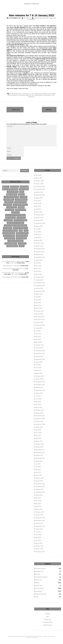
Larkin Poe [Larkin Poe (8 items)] (9, 202)
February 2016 (40, 512)
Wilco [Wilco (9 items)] (22, 246)
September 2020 (40, 359)
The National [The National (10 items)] (21, 238)
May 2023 (38, 269)
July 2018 (38, 430)
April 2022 (38, 305)
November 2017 (40, 453)
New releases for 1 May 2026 (11, 266)
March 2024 (39, 240)
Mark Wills (27, 18)
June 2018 (38, 433)
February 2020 (40, 376)
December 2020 (40, 351)
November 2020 (40, 354)
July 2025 (38, 201)
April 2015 (38, 540)
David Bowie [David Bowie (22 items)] (24, 189)
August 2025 (39, 198)
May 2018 (38, 436)
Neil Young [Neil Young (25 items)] (10, 210)
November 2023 (40, 252)
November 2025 (40, 189)
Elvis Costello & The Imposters (31, 94)
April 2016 (38, 506)
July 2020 (38, 365)
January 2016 (39, 515)
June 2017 (38, 467)
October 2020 (39, 356)
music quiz (39, 586)
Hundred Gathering (42, 577)
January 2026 (39, 184)
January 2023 (39, 280)
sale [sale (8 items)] (26, 231)
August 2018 (39, 427)
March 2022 (39, 308)
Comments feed (48, 622)
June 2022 (38, 300)
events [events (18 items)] (21, 194)
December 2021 (40, 317)
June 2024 (38, 232)
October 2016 (39, 489)
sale (37, 597)
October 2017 (39, 455)
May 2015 (38, 538)
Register (48, 614)
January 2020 (39, 379)
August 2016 (39, 495)
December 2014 (40, 552)
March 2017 (39, 475)
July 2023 (38, 263)
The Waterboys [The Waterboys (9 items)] (11, 243)
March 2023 (39, 274)
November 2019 (40, 385)
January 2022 (39, 314)
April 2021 (38, 339)
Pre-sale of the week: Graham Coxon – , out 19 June (15, 262)
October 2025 (39, 192)
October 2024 (39, 221)
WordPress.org (48, 625)
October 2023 (39, 254)
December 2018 (40, 416)
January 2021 (39, 348)
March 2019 (39, 407)
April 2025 (38, 209)
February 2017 (40, 478)
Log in (48, 617)
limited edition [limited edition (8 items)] (20, 202)
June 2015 (38, 535)
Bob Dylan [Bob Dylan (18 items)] (24, 187)
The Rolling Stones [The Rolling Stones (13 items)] (15, 241)
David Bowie (14, 94)
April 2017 (38, 472)
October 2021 (39, 322)
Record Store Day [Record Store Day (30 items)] (20, 228)
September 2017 (40, 458)
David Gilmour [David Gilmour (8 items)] (13, 192)
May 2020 (38, 371)
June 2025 (38, 204)
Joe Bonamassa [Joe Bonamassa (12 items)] (21, 200)
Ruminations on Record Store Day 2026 (15, 269)
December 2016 (40, 484)
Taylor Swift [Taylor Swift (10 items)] (10, 238)
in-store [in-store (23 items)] (23, 197)
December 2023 (40, 249)
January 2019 (39, 413)
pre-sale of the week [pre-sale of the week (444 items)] (15, 223)
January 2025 (39, 218)
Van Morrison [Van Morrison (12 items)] (12, 246)
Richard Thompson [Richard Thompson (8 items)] (10, 231)
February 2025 (40, 215)
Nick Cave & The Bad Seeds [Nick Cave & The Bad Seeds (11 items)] (15, 215)
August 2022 (39, 294)
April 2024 (38, 237)
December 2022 (40, 283)
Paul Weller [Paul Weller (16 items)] (10, 218)
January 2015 (39, 549)
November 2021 (40, 320)
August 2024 (39, 226)
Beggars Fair (40, 571)
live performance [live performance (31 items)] (20, 205)
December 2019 (40, 382)
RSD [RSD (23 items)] (21, 231)
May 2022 (38, 303)
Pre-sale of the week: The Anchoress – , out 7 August (15, 274)
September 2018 (40, 424)
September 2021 (40, 325)
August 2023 (39, 260)
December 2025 (40, 187)
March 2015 (39, 543)
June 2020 (38, 368)
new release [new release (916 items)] (21, 210)
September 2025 (40, 195)
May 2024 (38, 235)
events (38, 574)
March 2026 (39, 178)
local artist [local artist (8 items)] (12, 207)
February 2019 (40, 410)
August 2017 (39, 461)
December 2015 (40, 518)
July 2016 (38, 498)
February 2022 (40, 311)
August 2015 (39, 529)
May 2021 (38, 337)
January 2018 (39, 447)
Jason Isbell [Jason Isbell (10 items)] (9, 200)
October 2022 (39, 288)
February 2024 (40, 243)
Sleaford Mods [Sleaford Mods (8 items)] (9, 233)
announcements (41, 569)
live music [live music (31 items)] (8, 205)
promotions (39, 591)
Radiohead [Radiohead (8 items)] (8, 228)
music (36, 18)
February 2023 (40, 277)
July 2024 (38, 229)
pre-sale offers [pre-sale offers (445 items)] (20, 220)
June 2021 (38, 334)
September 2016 (40, 492)
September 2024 (40, 223)
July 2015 (38, 532)
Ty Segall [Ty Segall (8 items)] (22, 243)
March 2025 (39, 212)
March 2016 (39, 509)
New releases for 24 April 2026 (11, 277)
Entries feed (48, 619)
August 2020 (39, 362)
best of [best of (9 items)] (6, 187)
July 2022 (38, 297)
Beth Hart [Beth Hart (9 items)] (14, 187)
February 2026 (40, 181)
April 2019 (38, 404)
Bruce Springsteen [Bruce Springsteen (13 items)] (10, 189)
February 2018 (40, 444)
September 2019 (40, 390)
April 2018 (38, 438)
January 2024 (39, 246)
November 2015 (40, 521)
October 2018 (39, 421)
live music (39, 580)
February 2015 (40, 546)
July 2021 (38, 331)
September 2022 (40, 291)
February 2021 (40, 345)
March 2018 (39, 441)
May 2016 (38, 504)
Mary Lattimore (49, 94)
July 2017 (38, 464)
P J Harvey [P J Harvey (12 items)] (8, 220)
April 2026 (38, 175)
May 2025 (38, 206)
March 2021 (39, 342)
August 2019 (39, 393)
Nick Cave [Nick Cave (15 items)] (15, 212)
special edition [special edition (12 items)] (22, 233)
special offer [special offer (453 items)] (9, 236)
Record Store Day (41, 594)
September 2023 (40, 257)
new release (13, 95)
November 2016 (40, 487)
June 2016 (38, 501)
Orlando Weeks (24, 95)
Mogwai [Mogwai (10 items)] (21, 207)
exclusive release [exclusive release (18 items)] (11, 197)
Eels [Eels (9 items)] (22, 192)
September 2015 (40, 526)
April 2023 (38, 271)
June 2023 (38, 266)
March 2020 (39, 373)
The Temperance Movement (41, 95)
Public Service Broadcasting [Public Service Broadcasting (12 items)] (15, 225)
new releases (44, 18)
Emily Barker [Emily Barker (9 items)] (12, 194)
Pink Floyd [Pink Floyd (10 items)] (21, 218)
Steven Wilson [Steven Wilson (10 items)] (22, 236)
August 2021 (39, 328)
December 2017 (40, 450)
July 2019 (38, 396)
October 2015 (39, 523)
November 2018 (40, 419)
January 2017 (39, 481)
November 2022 (40, 286)
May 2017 (38, 470)
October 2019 (39, 388)
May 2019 (38, 402)
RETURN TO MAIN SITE (31, 4)
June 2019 (38, 399)
